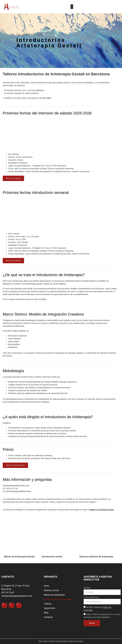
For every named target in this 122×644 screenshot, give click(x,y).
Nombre (87, 588)
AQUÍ (49, 98)
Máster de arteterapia (54, 595)
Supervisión (50, 608)
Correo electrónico (91, 597)
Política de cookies (76, 641)
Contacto (48, 617)
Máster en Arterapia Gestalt (102, 510)
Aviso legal (43, 641)
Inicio (46, 586)
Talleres (48, 604)
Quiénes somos (51, 590)
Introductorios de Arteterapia (58, 599)
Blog (46, 613)
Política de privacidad (58, 641)
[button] (72, 7)
